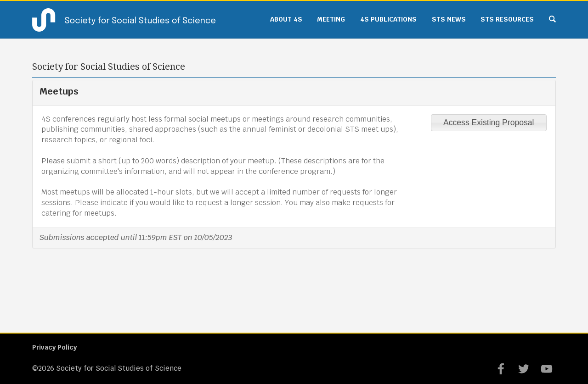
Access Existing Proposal (489, 122)
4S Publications (388, 19)
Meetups (59, 91)
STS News (449, 19)
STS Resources (507, 19)
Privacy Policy (54, 347)
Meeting (331, 19)
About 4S (286, 19)
